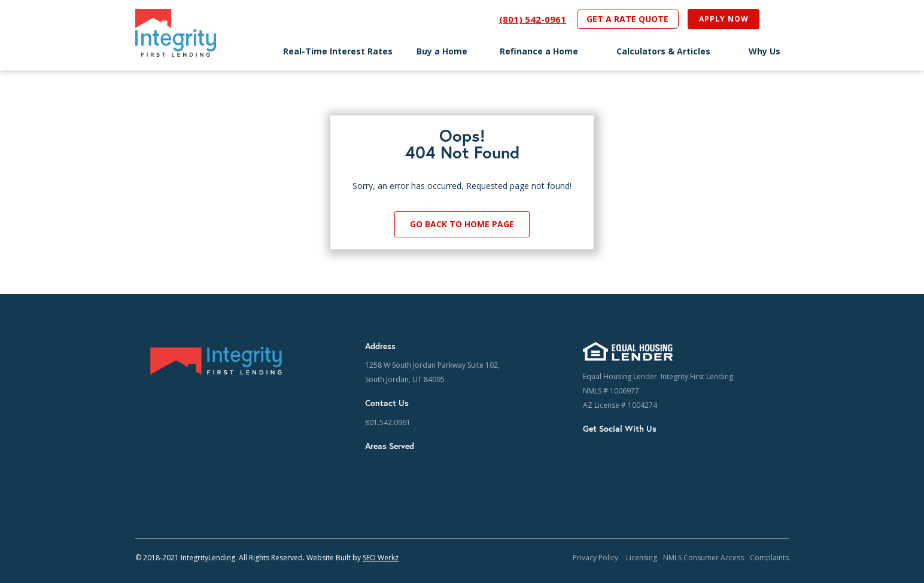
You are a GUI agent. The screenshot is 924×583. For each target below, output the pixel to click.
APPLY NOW (724, 19)
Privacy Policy (596, 558)
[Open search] (774, 19)
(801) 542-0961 (533, 19)
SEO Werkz (381, 558)
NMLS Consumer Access (703, 558)
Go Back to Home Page (462, 224)
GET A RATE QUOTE (627, 19)
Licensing (642, 558)
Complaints (769, 558)
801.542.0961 (388, 422)
